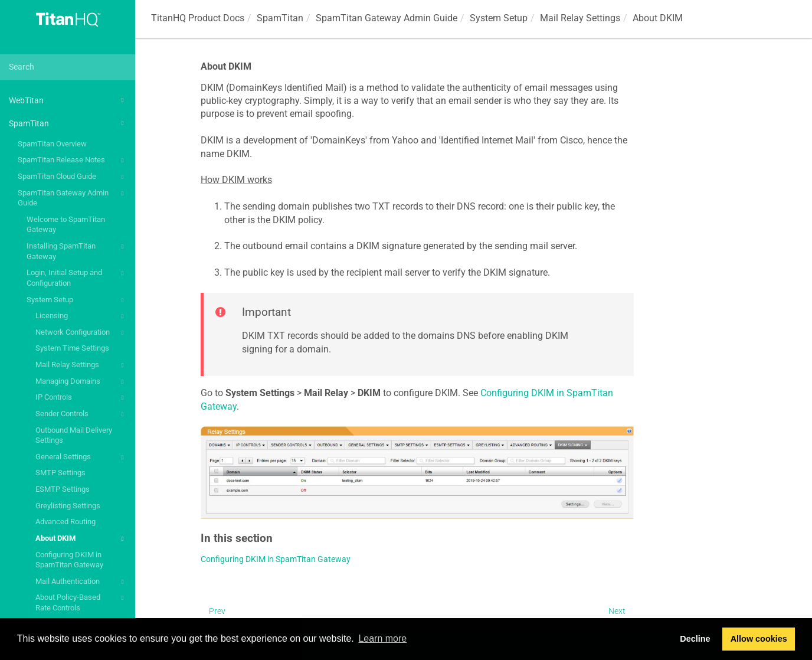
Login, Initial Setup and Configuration (77, 277)
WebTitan (68, 100)
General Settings (81, 458)
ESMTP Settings (63, 489)
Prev (217, 611)
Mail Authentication (81, 582)
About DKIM (81, 539)
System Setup (77, 300)
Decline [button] (695, 639)
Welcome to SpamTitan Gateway (66, 225)
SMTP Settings (60, 473)
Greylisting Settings (68, 506)
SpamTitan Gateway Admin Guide (72, 197)
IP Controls (81, 398)
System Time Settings (72, 348)
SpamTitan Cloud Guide (72, 177)
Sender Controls (81, 414)
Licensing (81, 316)
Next (617, 611)
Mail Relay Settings (81, 365)
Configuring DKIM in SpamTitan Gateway (69, 560)
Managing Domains (81, 382)
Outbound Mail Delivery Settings (74, 435)
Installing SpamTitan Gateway (77, 251)
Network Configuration (81, 333)
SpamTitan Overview (52, 144)
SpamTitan (68, 123)
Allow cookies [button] (759, 639)
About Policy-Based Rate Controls (81, 602)
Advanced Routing (66, 522)
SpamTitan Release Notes (72, 161)
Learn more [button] (382, 638)
